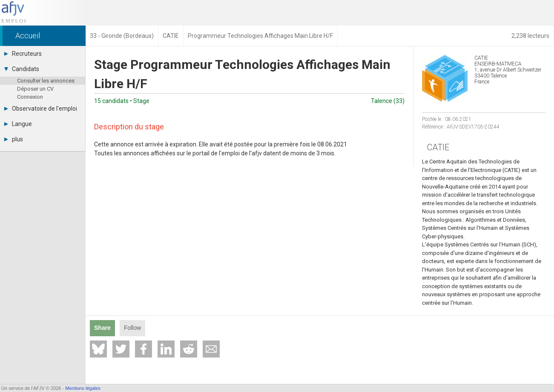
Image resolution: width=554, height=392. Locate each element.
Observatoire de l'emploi (41, 109)
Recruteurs (23, 54)
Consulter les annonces (46, 81)
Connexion (30, 97)
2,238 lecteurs (530, 36)
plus (14, 139)
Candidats (22, 69)
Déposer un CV (35, 89)
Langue (18, 124)
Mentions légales (83, 388)
